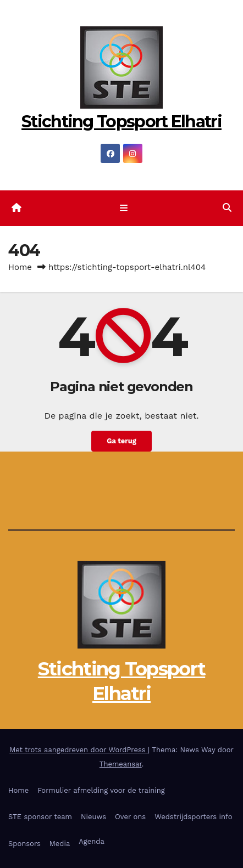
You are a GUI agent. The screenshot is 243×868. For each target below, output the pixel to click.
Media (60, 844)
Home (20, 267)
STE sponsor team (40, 817)
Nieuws (93, 817)
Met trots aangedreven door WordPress (79, 750)
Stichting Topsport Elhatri (122, 122)
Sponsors (24, 844)
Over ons (130, 817)
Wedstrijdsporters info (194, 817)
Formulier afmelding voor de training (101, 790)
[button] (227, 208)
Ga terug (122, 441)
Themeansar (121, 764)
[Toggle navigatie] (123, 208)
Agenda (92, 841)
